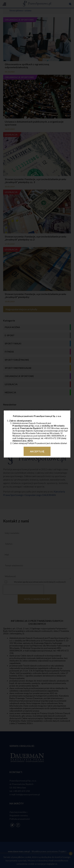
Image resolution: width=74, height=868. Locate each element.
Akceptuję (37, 451)
